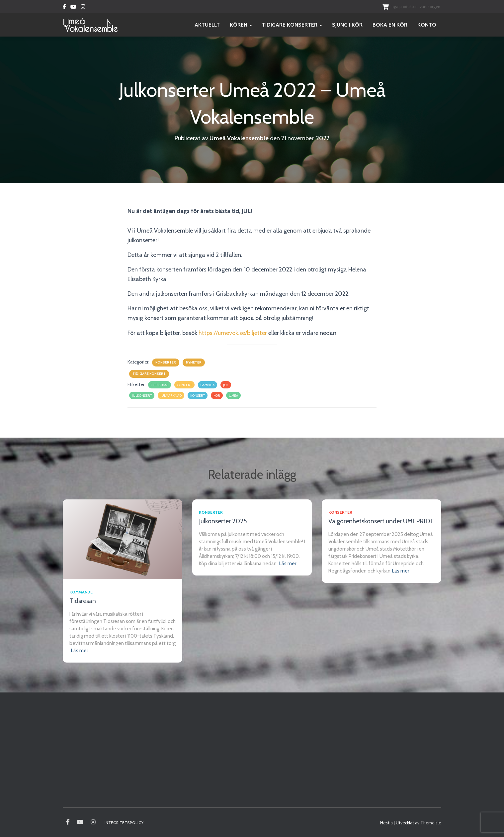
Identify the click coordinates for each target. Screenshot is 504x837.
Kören (241, 25)
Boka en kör (390, 25)
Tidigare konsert (149, 374)
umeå (233, 396)
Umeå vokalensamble (68, 822)
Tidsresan (83, 601)
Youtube (73, 8)
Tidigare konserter (292, 25)
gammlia (208, 385)
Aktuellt (207, 25)
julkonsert (142, 396)
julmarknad (171, 396)
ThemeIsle (431, 823)
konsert (198, 396)
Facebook (64, 8)
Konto (427, 25)
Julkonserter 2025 (223, 521)
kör (217, 396)
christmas (160, 385)
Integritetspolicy (124, 823)
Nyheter (194, 362)
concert (184, 385)
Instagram (83, 8)
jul (226, 385)
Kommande (81, 592)
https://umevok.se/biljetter (233, 333)
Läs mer (80, 651)
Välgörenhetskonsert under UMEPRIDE (381, 521)
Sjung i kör (347, 25)
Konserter (166, 362)
